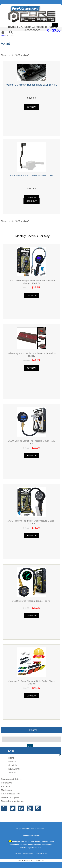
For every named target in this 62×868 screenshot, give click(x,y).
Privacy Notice (28, 854)
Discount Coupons (10, 797)
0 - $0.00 (54, 30)
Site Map (18, 854)
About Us (6, 786)
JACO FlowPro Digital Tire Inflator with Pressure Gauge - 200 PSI (32, 282)
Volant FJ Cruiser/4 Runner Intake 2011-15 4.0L (32, 85)
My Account (7, 790)
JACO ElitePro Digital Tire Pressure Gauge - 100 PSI (32, 442)
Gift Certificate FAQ (10, 794)
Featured (13, 761)
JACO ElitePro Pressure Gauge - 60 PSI (32, 601)
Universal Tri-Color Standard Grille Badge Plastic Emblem (32, 682)
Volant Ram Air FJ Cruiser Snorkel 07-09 (32, 176)
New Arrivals (14, 769)
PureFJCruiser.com (38, 829)
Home (3, 36)
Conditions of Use (41, 854)
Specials (12, 765)
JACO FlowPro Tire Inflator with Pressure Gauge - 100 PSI (32, 522)
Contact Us (6, 783)
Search (33, 730)
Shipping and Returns (12, 779)
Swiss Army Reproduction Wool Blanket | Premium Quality (32, 355)
